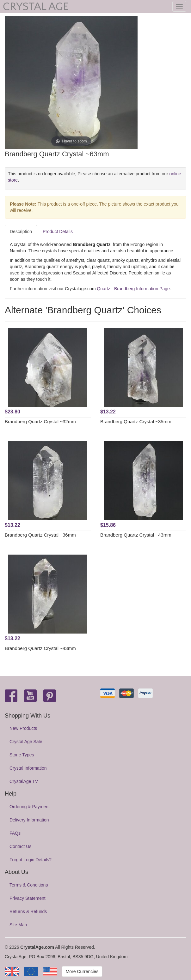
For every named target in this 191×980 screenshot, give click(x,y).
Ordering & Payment (30, 807)
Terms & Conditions (29, 885)
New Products (23, 728)
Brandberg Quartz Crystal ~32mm (40, 421)
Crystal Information (28, 768)
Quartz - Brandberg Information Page (133, 289)
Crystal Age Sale (26, 742)
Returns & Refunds (28, 911)
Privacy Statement (28, 898)
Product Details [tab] (58, 231)
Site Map (18, 925)
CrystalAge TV (24, 781)
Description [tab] (21, 231)
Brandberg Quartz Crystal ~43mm (136, 535)
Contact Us (20, 846)
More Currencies (82, 971)
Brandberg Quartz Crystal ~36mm (40, 535)
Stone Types (22, 755)
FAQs (15, 833)
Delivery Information (29, 820)
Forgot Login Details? (31, 860)
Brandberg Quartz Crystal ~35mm (136, 421)
